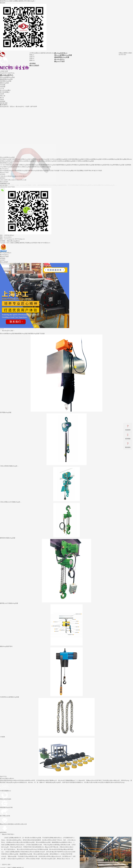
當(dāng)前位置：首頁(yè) (7, 107)
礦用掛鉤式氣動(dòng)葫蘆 (8, 538)
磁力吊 (2, 98)
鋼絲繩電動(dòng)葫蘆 (62, 57)
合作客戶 (3, 260)
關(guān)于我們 (59, 61)
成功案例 (32, 64)
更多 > (13, 331)
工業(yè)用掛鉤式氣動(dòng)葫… (9, 466)
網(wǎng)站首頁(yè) (61, 53)
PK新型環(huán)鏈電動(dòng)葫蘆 (9, 697)
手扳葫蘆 (3, 87)
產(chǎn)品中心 (59, 59)
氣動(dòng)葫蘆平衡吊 (6, 646)
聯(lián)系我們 (34, 66)
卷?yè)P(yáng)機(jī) (5, 90)
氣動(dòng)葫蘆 (4, 83)
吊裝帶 (2, 94)
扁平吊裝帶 (34, 107)
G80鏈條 (2, 737)
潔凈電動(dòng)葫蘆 (6, 412)
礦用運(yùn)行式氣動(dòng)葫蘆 (9, 603)
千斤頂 (2, 88)
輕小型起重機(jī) (5, 92)
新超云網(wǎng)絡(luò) (13, 241)
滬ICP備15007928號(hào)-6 (43, 243)
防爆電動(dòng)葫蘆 (6, 81)
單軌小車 (3, 96)
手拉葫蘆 (3, 85)
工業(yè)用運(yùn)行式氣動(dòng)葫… (11, 502)
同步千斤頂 (3, 777)
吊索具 (2, 99)
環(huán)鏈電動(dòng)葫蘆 (63, 55)
